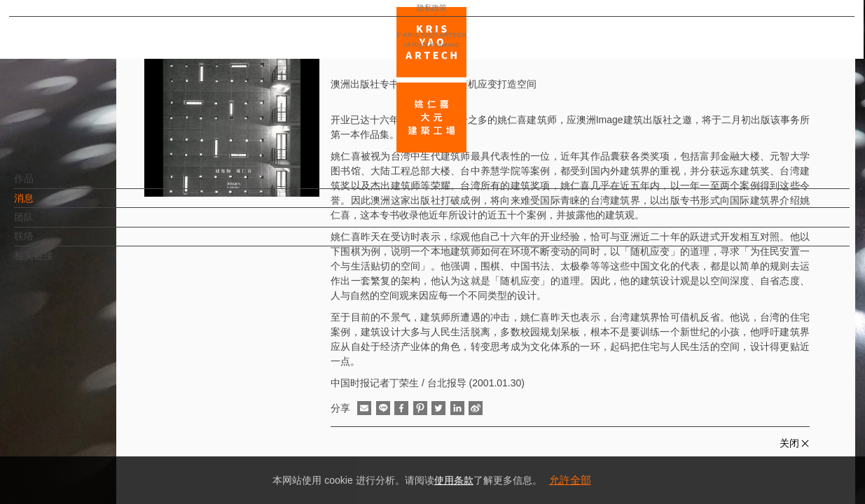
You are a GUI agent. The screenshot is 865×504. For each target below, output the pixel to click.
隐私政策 (72, 452)
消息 (47, 205)
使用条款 (454, 480)
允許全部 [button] (570, 480)
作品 (47, 185)
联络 (47, 243)
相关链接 (57, 262)
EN (96, 412)
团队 (47, 224)
